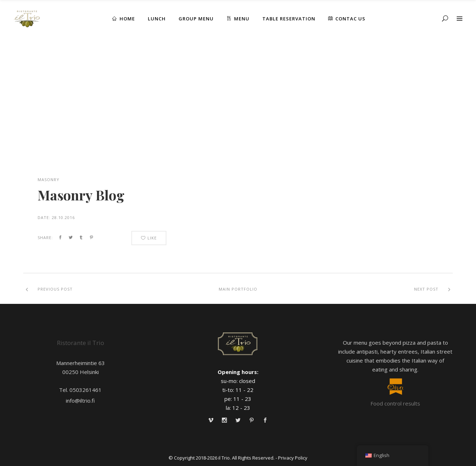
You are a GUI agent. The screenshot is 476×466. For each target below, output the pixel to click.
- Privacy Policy (292, 458)
